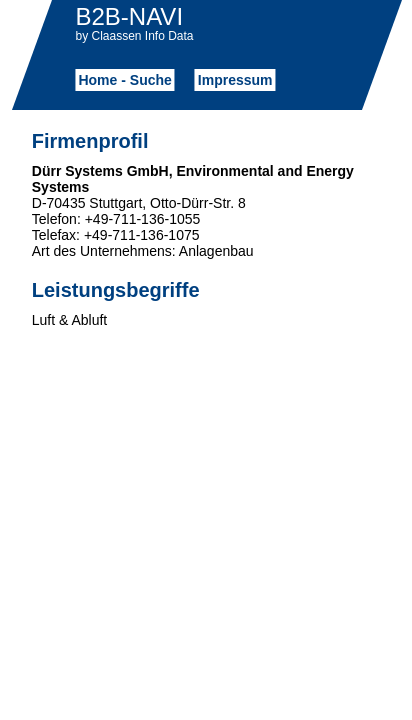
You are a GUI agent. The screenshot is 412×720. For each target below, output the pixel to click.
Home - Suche (124, 80)
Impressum (235, 80)
